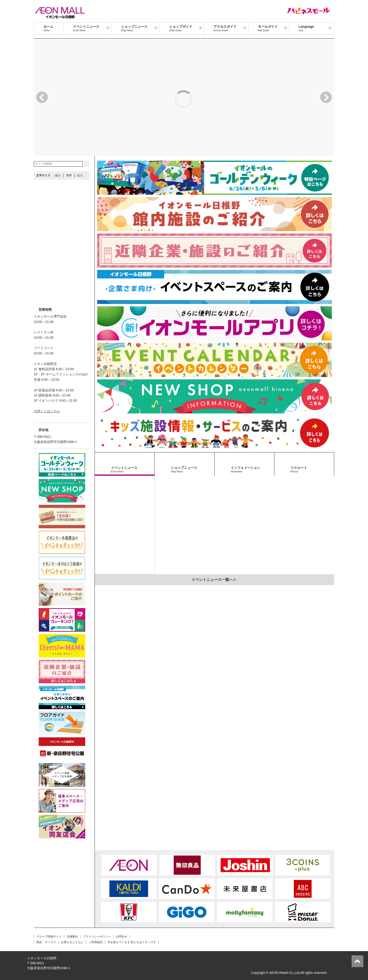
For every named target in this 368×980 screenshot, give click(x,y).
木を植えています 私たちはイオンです (132, 942)
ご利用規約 (96, 942)
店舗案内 (72, 937)
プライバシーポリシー (97, 937)
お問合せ (122, 937)
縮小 (58, 175)
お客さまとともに (72, 942)
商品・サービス (46, 942)
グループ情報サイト (49, 937)
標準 (69, 175)
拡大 (80, 175)
